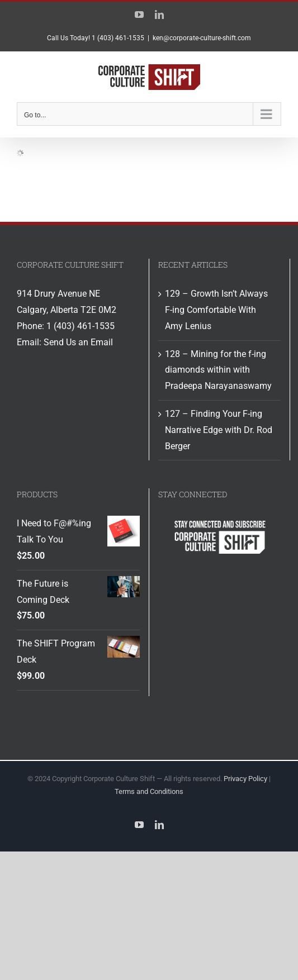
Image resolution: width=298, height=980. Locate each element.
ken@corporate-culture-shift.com (202, 38)
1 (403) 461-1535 (81, 326)
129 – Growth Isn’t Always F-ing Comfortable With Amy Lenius (216, 310)
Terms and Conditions (149, 791)
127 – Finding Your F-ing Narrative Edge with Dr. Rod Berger (219, 430)
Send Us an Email (78, 342)
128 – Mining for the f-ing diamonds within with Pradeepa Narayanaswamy (218, 370)
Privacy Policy (245, 779)
